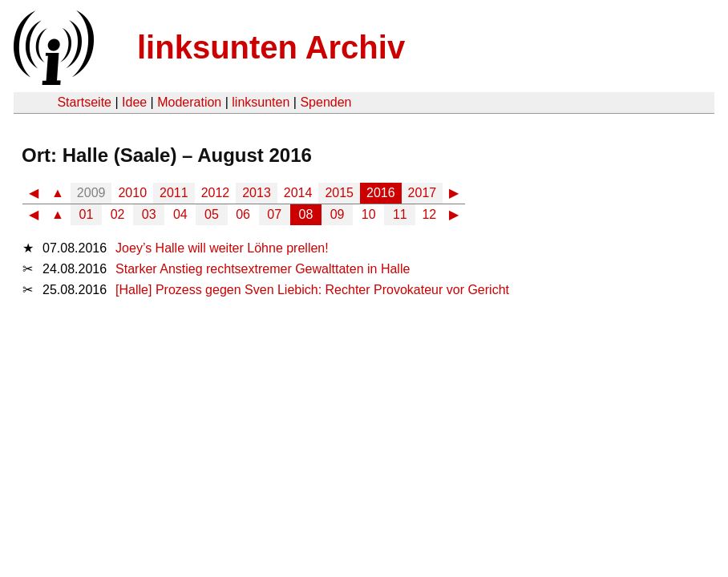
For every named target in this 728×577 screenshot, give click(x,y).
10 (369, 214)
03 (149, 214)
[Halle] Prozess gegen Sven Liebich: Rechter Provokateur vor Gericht (312, 290)
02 (118, 214)
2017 (423, 193)
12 (429, 214)
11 (400, 214)
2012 (216, 193)
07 (274, 214)
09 (338, 214)
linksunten (261, 102)
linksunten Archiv (271, 47)
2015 (339, 193)
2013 (257, 193)
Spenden (326, 102)
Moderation (189, 102)
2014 (298, 193)
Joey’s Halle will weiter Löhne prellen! (222, 248)
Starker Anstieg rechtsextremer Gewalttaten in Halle (263, 269)
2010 (132, 193)
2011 (174, 193)
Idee (134, 102)
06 (243, 214)
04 (180, 214)
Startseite (84, 102)
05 (212, 214)
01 (87, 214)
